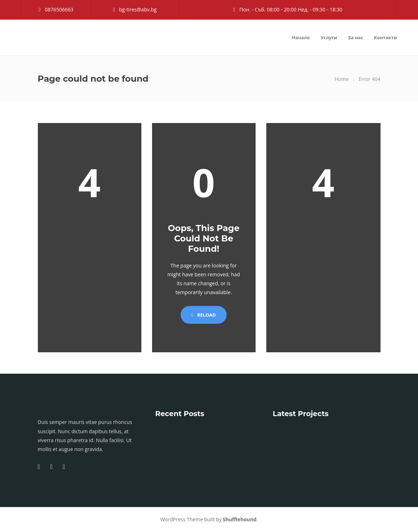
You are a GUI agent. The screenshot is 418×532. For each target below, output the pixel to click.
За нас (356, 37)
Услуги (329, 37)
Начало (301, 37)
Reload (203, 315)
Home (342, 79)
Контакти (385, 37)
